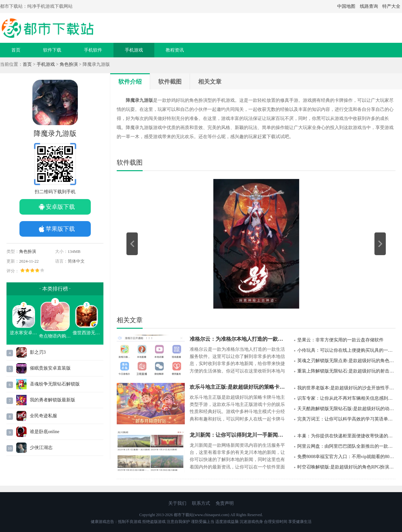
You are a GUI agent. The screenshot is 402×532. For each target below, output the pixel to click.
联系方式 (201, 503)
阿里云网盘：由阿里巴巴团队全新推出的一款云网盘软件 (346, 446)
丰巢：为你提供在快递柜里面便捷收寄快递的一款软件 (346, 436)
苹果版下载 (60, 229)
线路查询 (369, 6)
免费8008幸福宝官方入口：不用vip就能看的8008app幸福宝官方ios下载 (346, 457)
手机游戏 (134, 50)
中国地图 (346, 6)
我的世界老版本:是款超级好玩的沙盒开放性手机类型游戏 (346, 388)
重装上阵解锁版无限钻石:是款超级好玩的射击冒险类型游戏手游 (346, 371)
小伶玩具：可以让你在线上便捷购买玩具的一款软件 (346, 350)
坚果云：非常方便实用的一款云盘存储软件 (340, 340)
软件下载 (52, 50)
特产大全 (391, 6)
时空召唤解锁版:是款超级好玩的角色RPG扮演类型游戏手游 (346, 467)
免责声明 (225, 503)
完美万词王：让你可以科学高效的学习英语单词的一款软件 (346, 419)
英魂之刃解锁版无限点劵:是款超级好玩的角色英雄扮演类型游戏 (346, 361)
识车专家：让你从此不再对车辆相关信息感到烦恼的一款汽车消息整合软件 (346, 398)
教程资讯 (175, 50)
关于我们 (177, 503)
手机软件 (93, 50)
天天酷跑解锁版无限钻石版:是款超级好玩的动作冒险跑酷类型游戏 (346, 409)
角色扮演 (69, 64)
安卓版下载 (60, 207)
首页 (16, 50)
